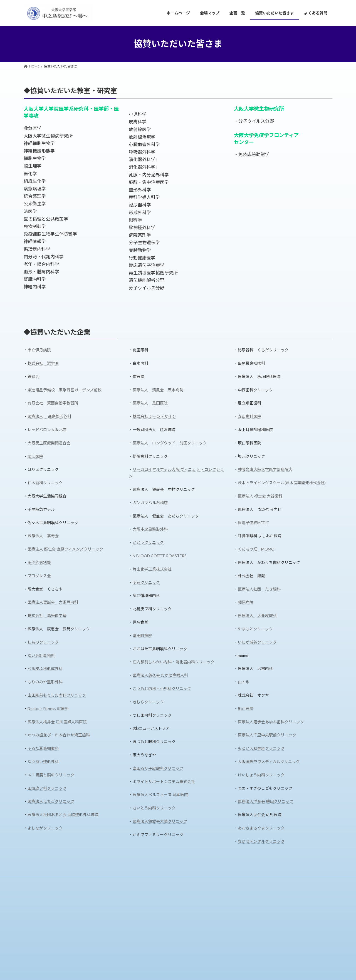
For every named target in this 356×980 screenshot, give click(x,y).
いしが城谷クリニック (257, 642)
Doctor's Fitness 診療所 (48, 708)
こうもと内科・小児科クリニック (162, 688)
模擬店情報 (144, 953)
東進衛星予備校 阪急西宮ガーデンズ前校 (65, 390)
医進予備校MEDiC (254, 523)
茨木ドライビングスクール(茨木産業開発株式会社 (281, 483)
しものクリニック (43, 642)
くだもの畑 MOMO (256, 549)
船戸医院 (246, 708)
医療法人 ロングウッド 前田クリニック (170, 443)
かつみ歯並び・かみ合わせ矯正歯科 (59, 735)
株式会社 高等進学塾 (47, 615)
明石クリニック (146, 582)
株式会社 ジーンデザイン (154, 416)
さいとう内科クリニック (154, 808)
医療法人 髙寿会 (43, 536)
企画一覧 (94, 882)
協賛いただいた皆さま (128, 882)
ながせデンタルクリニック (261, 841)
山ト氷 (244, 682)
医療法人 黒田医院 (150, 403)
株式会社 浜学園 (43, 363)
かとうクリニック (148, 542)
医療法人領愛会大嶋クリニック (160, 821)
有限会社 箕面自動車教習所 (53, 403)
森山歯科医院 (249, 416)
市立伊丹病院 (39, 350)
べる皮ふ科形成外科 (45, 668)
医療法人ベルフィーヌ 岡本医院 (160, 795)
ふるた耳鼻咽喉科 (43, 748)
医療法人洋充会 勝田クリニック (265, 801)
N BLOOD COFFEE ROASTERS (160, 556)
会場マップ (68, 882)
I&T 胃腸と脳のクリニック (51, 775)
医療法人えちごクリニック (51, 801)
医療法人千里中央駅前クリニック (267, 735)
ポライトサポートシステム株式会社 (164, 782)
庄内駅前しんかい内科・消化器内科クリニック (174, 662)
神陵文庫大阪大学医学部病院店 (265, 469)
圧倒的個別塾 (39, 562)
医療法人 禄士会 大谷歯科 (260, 496)
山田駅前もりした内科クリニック (57, 695)
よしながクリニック (45, 828)
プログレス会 (39, 576)
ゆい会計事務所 (41, 655)
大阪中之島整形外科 (150, 529)
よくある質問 (166, 882)
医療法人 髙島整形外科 (49, 416)
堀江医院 (35, 456)
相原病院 (246, 602)
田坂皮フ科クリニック (47, 788)
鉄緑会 (33, 377)
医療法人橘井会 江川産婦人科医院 (57, 722)
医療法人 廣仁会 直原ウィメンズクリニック (65, 549)
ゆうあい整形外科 (43, 762)
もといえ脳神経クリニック (261, 748)
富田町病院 (142, 635)
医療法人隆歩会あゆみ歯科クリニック (271, 722)
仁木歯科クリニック (45, 483)
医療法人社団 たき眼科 (259, 589)
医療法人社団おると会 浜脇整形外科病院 (63, 815)
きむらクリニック (148, 702)
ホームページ (39, 882)
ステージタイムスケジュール (158, 943)
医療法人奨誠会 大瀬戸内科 (53, 602)
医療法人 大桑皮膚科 (257, 615)
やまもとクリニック (255, 629)
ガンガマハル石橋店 (150, 503)
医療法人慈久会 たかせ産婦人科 (160, 675)
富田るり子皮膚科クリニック (158, 768)
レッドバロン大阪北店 (47, 430)
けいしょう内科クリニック (261, 775)
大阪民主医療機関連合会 (49, 443)
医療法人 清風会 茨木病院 (158, 390)
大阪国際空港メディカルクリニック (269, 762)
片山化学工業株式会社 (152, 569)
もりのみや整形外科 (45, 682)
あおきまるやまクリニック (261, 828)
